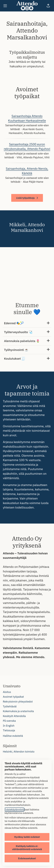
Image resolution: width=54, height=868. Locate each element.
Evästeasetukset (27, 858)
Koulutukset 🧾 (27, 359)
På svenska (9, 721)
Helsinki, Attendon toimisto (19, 752)
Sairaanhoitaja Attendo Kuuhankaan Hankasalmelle (27, 118)
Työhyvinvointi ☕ (27, 350)
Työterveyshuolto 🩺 (27, 332)
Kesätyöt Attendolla (14, 716)
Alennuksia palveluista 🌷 (27, 341)
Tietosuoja (9, 730)
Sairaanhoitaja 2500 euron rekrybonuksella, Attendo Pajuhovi (27, 147)
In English (9, 726)
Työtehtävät (10, 706)
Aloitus (7, 692)
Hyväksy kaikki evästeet (27, 837)
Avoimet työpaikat (13, 697)
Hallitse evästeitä (13, 736)
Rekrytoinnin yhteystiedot (18, 702)
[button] (48, 6)
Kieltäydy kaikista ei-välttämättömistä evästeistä (27, 848)
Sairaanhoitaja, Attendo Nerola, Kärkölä (27, 171)
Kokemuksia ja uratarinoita (18, 711)
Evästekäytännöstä (14, 810)
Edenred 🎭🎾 (27, 323)
